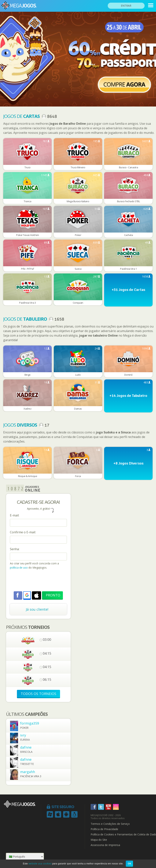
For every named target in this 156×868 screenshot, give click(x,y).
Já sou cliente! (37, 609)
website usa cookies (40, 864)
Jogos (20, 425)
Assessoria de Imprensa (105, 845)
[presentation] (39, 581)
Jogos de (21, 116)
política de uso (19, 568)
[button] (27, 595)
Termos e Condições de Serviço (110, 824)
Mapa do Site (99, 840)
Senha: (15, 549)
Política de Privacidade (104, 829)
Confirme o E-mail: (23, 532)
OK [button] (129, 864)
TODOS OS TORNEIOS (38, 694)
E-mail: (15, 515)
